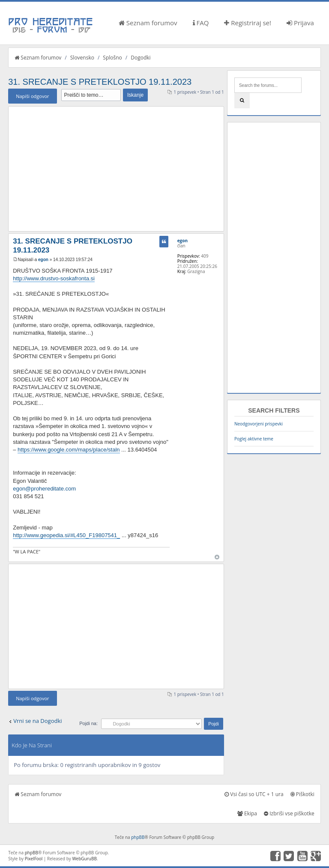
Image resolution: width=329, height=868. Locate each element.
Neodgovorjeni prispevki (259, 424)
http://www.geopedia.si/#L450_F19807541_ (66, 535)
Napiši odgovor (32, 96)
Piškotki (302, 794)
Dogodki (141, 58)
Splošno (112, 58)
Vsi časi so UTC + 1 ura (254, 794)
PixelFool (34, 859)
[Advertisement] (116, 169)
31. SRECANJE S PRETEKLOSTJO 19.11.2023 (100, 82)
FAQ (201, 23)
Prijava (300, 23)
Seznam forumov (148, 23)
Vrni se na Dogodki (37, 721)
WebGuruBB (84, 859)
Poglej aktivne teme (254, 439)
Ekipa (247, 813)
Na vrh (217, 557)
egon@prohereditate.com (44, 489)
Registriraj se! (248, 23)
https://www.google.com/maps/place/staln (69, 450)
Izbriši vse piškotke (289, 813)
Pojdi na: (88, 723)
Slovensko (82, 58)
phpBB (138, 837)
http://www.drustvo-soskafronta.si (54, 278)
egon (43, 260)
